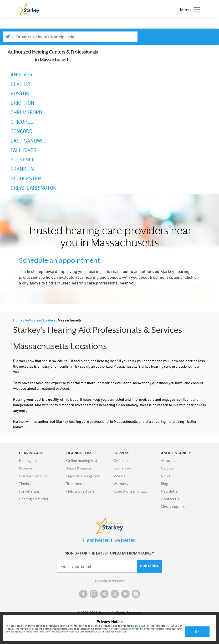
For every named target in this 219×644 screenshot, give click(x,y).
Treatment (75, 484)
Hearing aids (29, 461)
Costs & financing (33, 476)
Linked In (125, 594)
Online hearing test (82, 461)
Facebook (83, 594)
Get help (121, 461)
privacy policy (139, 629)
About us (169, 461)
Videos (119, 476)
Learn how (122, 468)
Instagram (94, 594)
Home (18, 320)
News (165, 476)
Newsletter (170, 491)
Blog (165, 484)
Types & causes (79, 468)
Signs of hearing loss (83, 476)
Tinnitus (26, 484)
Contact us (170, 499)
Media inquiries (174, 506)
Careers (167, 468)
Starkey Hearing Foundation (110, 581)
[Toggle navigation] (189, 9)
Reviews (26, 468)
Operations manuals (130, 491)
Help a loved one (80, 491)
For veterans (29, 491)
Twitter (104, 594)
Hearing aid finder (34, 499)
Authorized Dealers (40, 320)
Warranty (121, 484)
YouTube (115, 594)
